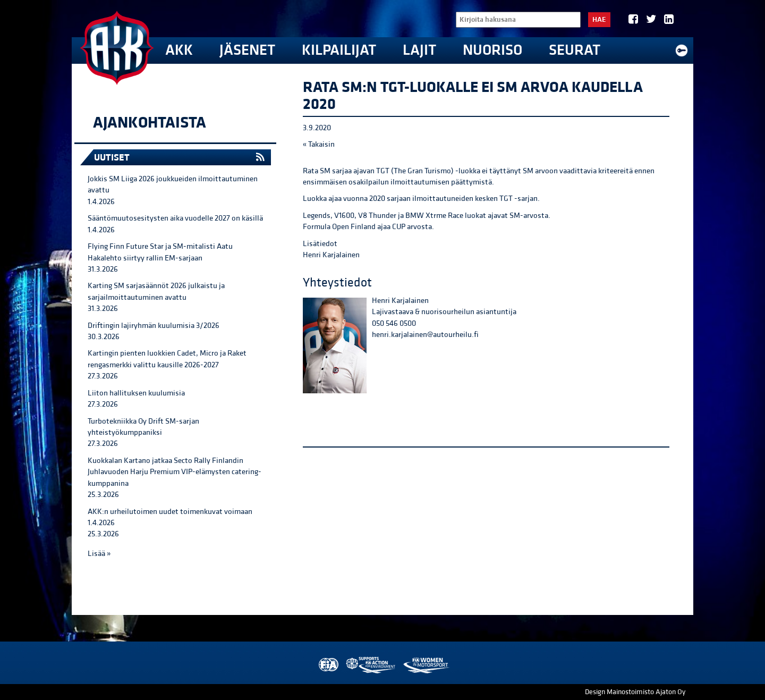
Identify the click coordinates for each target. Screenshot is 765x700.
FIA (328, 665)
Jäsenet (247, 50)
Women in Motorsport (426, 665)
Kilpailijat (339, 50)
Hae (599, 20)
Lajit (419, 50)
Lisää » (99, 554)
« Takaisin (319, 144)
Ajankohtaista (150, 123)
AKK (179, 50)
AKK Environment (371, 665)
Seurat (575, 50)
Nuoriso (492, 50)
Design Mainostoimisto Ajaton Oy (635, 692)
